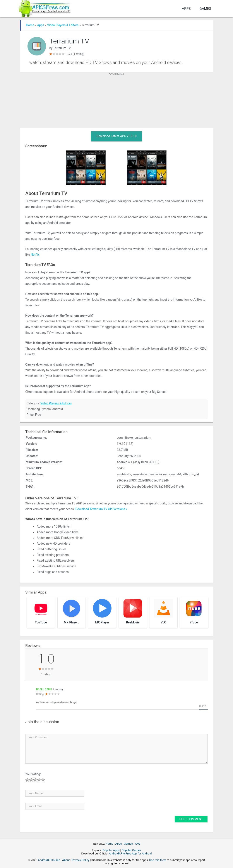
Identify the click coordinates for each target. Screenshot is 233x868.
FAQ (137, 844)
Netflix (35, 255)
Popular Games (131, 850)
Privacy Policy (81, 860)
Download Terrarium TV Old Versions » (101, 509)
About (66, 860)
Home (30, 25)
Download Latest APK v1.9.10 (116, 136)
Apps (186, 9)
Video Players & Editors (63, 25)
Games (205, 9)
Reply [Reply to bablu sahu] (203, 706)
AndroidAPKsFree (49, 860)
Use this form (158, 860)
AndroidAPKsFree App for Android (130, 853)
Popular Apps (111, 850)
